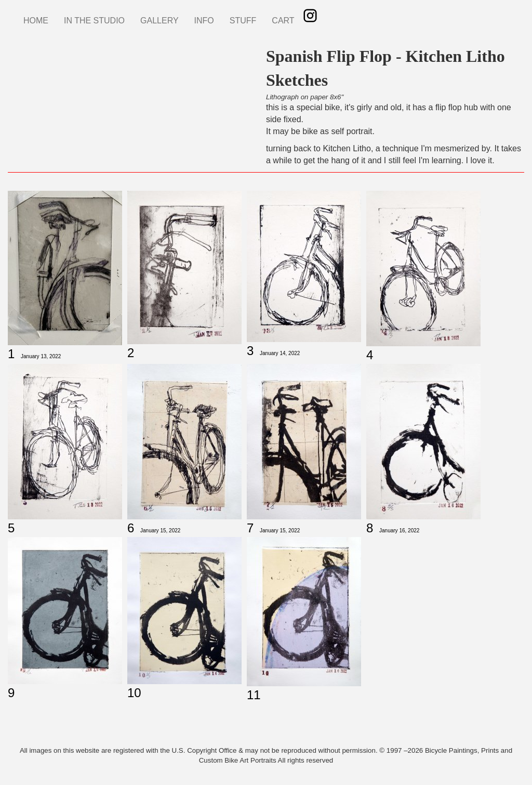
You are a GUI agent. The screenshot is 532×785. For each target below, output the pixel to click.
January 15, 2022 (160, 531)
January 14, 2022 (280, 353)
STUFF (243, 21)
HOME (36, 21)
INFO (204, 21)
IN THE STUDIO (94, 21)
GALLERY (159, 21)
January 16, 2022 (399, 531)
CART (283, 21)
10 (134, 693)
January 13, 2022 (41, 356)
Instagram (310, 16)
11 (254, 695)
